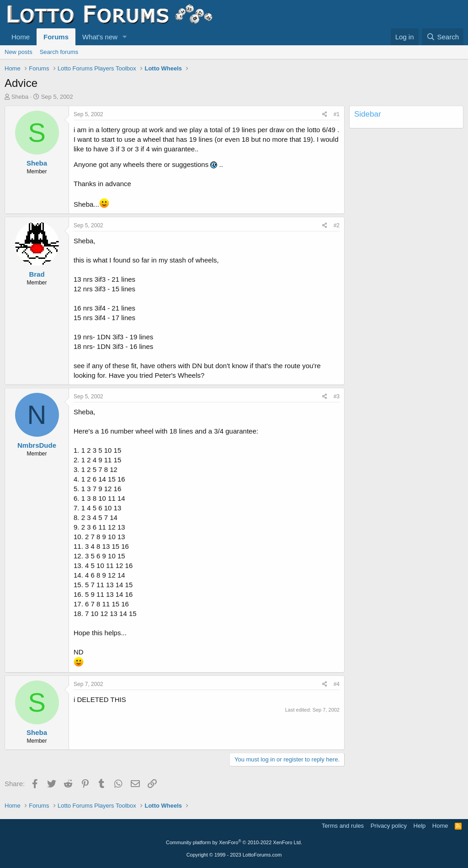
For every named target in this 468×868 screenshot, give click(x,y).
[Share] (325, 115)
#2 (337, 225)
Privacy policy (389, 826)
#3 (337, 396)
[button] (125, 37)
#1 (337, 114)
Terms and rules (343, 826)
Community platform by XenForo (234, 842)
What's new (100, 37)
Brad (37, 274)
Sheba (20, 97)
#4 (337, 684)
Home (21, 37)
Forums (56, 37)
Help (420, 826)
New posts (19, 52)
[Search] (443, 37)
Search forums (59, 52)
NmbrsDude (37, 445)
